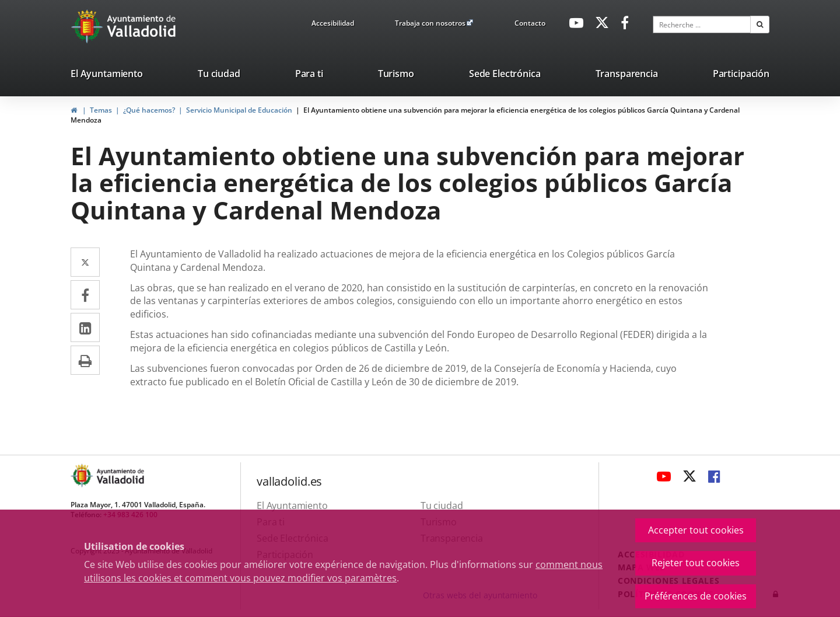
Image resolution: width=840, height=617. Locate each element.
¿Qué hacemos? (149, 110)
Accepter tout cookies (696, 530)
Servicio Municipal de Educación (239, 110)
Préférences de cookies (696, 596)
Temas (101, 110)
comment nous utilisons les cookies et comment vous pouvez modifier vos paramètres (343, 571)
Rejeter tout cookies (696, 563)
